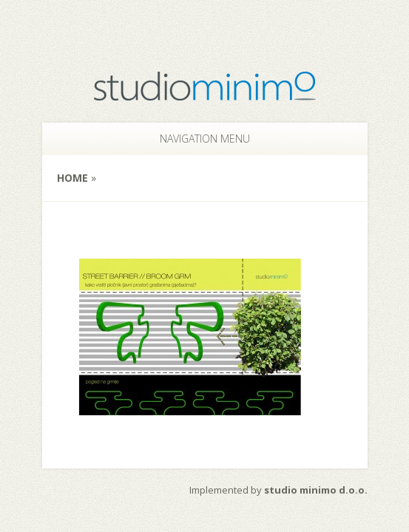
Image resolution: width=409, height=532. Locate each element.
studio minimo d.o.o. (316, 490)
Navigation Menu (196, 139)
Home (72, 178)
